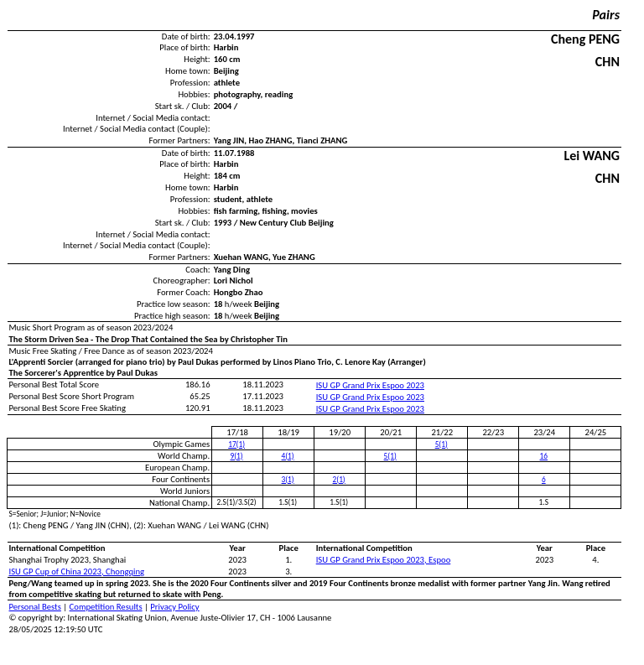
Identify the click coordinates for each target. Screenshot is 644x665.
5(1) (441, 444)
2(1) (339, 480)
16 (544, 456)
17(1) (236, 444)
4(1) (288, 456)
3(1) (288, 480)
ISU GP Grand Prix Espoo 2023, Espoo (384, 560)
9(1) (237, 456)
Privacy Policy (174, 607)
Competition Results (106, 607)
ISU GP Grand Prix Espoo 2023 (370, 385)
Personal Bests (35, 607)
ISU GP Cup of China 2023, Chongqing (77, 571)
